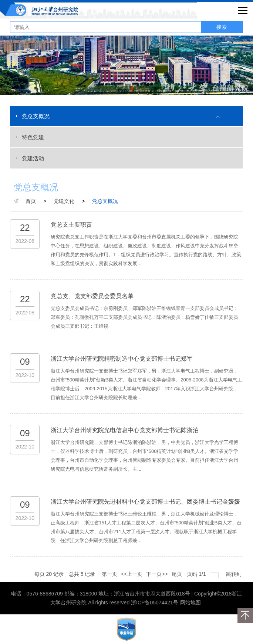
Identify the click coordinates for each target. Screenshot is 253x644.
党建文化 (64, 201)
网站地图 (190, 603)
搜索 (222, 27)
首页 (31, 201)
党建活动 (33, 158)
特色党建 (33, 137)
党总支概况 (36, 116)
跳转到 (235, 574)
